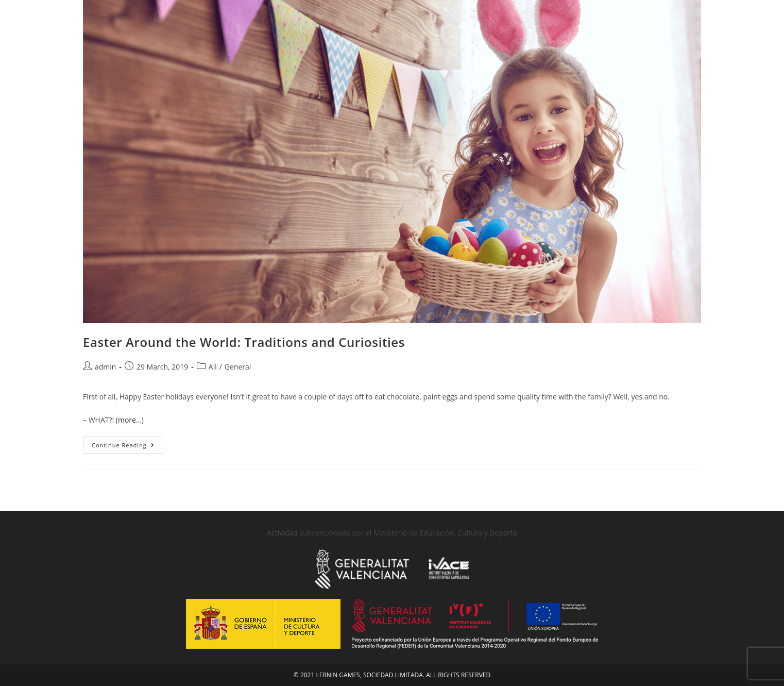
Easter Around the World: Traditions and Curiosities (244, 342)
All (213, 367)
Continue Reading (127, 443)
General (238, 367)
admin (105, 367)
